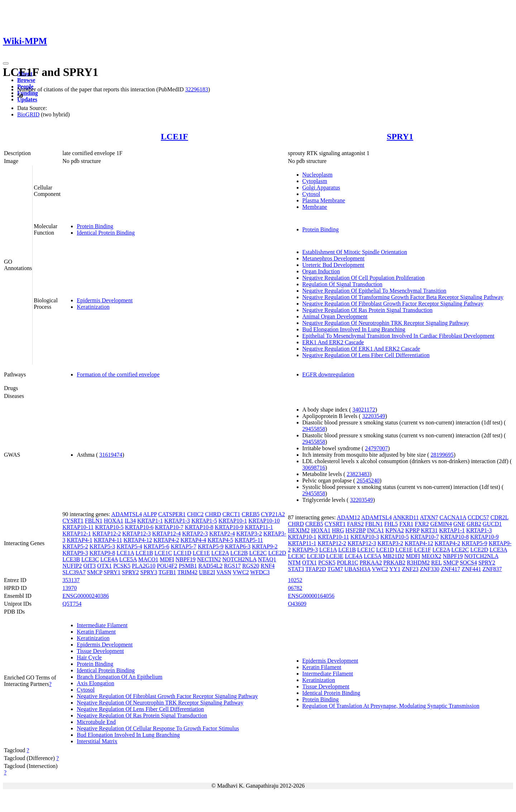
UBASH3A (357, 569)
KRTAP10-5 (109, 527)
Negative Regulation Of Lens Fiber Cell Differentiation (366, 355)
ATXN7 (429, 517)
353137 (71, 580)
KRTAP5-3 (102, 546)
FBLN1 (94, 521)
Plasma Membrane (324, 200)
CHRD (213, 514)
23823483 (358, 474)
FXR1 (406, 524)
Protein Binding (95, 226)
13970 (70, 588)
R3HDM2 (418, 563)
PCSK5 (122, 566)
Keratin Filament (96, 632)
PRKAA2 (371, 563)
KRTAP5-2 (75, 546)
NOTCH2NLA (239, 559)
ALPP (150, 514)
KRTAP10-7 (169, 527)
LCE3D (316, 556)
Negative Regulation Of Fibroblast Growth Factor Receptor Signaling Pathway (393, 304)
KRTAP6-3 (238, 546)
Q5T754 (72, 604)
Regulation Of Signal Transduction (343, 284)
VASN (224, 572)
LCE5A (128, 559)
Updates (27, 99)
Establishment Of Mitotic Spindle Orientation (355, 252)
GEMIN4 (441, 524)
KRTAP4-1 (80, 540)
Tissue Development (100, 651)
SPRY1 (400, 136)
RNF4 (267, 566)
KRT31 (429, 530)
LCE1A (125, 553)
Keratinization (93, 307)
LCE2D (277, 553)
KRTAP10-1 (233, 521)
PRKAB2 (394, 563)
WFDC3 (260, 572)
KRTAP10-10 (264, 521)
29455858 (314, 429)
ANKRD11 (406, 517)
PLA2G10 (144, 566)
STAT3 (296, 569)
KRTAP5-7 (183, 546)
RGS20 (251, 566)
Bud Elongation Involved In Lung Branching (354, 329)
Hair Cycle (89, 657)
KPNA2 (395, 530)
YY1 (395, 569)
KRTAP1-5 (204, 521)
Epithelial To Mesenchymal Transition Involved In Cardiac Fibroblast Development (398, 336)
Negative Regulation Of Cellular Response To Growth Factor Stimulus (158, 728)
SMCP (95, 572)
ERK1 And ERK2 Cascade (333, 342)
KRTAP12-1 (77, 534)
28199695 (442, 455)
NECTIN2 (209, 559)
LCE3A (498, 550)
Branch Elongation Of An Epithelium (120, 677)
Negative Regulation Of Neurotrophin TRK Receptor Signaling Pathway (386, 323)
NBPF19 (186, 559)
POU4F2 (167, 566)
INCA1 (375, 530)
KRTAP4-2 (166, 540)
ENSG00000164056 (311, 596)
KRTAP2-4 (222, 534)
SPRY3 (149, 572)
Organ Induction (321, 271)
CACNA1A (453, 517)
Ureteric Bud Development (333, 265)
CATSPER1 (172, 514)
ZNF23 (410, 569)
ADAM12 (348, 517)
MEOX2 (431, 556)
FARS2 (355, 524)
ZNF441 (471, 569)
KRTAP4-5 (220, 540)
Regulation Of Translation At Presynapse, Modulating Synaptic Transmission (391, 706)
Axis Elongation (95, 683)
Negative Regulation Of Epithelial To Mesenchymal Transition (374, 291)
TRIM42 (187, 572)
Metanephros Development (334, 258)
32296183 (197, 89)
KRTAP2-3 (195, 534)
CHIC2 (195, 514)
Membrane (315, 207)
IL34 (130, 521)
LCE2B (239, 553)
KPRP (412, 530)
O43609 (297, 604)
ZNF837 (492, 569)
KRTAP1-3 (177, 521)
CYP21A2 (273, 514)
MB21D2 (393, 556)
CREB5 (251, 514)
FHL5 (391, 524)
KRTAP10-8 (199, 527)
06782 (295, 588)
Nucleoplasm (317, 175)
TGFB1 (167, 572)
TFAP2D (316, 569)
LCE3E (335, 556)
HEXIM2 (299, 530)
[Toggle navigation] (6, 63)
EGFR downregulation (328, 374)
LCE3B (71, 559)
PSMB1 (188, 566)
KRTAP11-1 (259, 527)
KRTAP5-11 (249, 540)
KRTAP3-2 (249, 534)
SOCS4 (468, 563)
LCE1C (163, 553)
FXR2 (422, 524)
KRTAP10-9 (229, 527)
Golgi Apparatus (321, 188)
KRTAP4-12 (138, 540)
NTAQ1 (267, 559)
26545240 (368, 481)
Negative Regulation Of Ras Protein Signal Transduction (368, 310)
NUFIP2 (72, 566)
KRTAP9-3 (75, 553)
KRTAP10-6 (139, 527)
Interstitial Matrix (97, 741)
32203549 (374, 416)
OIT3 (89, 566)
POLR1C (348, 563)
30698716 (314, 468)
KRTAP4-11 (108, 540)
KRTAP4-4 (193, 540)
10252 (295, 580)
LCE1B (144, 553)
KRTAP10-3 (365, 537)
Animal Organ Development (335, 316)
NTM (295, 563)
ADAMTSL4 (127, 514)
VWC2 (241, 572)
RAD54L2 (210, 566)
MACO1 (148, 559)
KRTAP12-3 (137, 534)
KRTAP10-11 (78, 527)
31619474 (111, 455)
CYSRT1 (73, 521)
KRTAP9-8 (102, 553)
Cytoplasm (315, 181)
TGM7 (335, 569)
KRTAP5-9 (211, 546)
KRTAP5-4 (129, 546)
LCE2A (220, 553)
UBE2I (207, 572)
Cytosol (311, 194)
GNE (459, 524)
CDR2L (500, 517)
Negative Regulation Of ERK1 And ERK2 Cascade (361, 349)
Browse (26, 80)
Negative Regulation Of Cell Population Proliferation (364, 278)
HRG (338, 530)
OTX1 (104, 566)
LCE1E (201, 553)
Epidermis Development (105, 300)
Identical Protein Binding (106, 233)
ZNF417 (450, 569)
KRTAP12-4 (167, 534)
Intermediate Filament (102, 625)
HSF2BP (355, 530)
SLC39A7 (74, 572)
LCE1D (182, 553)
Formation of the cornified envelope (118, 374)
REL (436, 563)
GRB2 (474, 524)
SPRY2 (130, 572)
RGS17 (232, 566)
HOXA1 (114, 521)
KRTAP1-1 (150, 521)
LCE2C (258, 553)
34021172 (364, 410)
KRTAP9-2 (265, 546)
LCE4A (109, 559)
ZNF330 (430, 569)
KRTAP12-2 (107, 534)
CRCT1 (231, 514)
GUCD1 (492, 524)
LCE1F (175, 136)
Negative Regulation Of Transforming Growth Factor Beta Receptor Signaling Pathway (403, 297)
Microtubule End (96, 722)
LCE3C (90, 559)
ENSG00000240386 (86, 596)
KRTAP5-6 (157, 546)
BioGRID (28, 114)
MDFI (167, 559)
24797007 (377, 448)
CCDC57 (478, 517)
